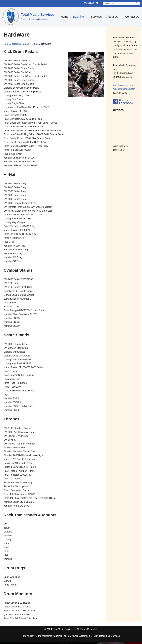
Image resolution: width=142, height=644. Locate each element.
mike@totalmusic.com (124, 89)
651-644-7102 (91, 3)
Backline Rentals (21, 44)
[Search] (118, 3)
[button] (85, 17)
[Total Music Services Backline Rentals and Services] (28, 16)
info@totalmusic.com (123, 85)
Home (64, 17)
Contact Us (132, 17)
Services (96, 17)
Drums (35, 44)
